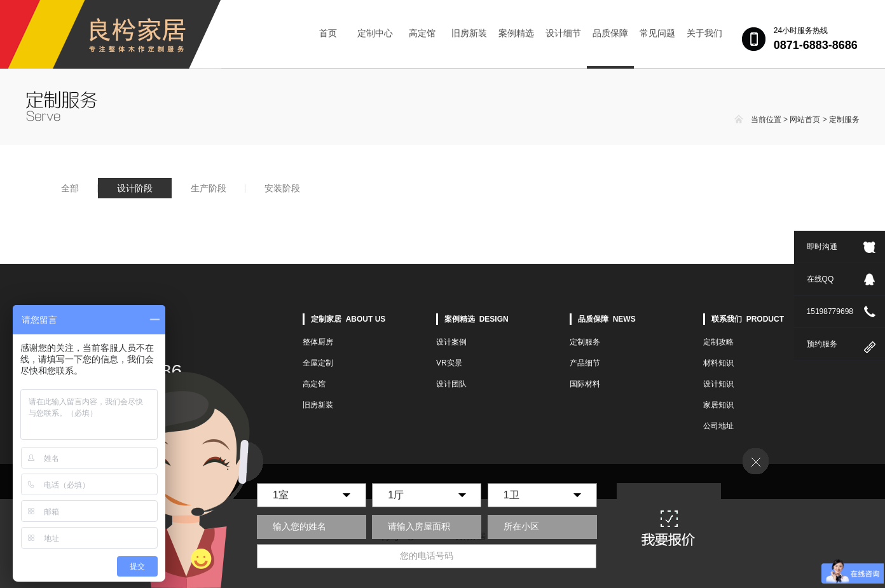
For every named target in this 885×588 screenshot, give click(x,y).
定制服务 (844, 120)
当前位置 (766, 120)
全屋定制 (318, 363)
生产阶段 (209, 188)
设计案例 (451, 342)
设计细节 (563, 33)
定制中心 (375, 33)
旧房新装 (469, 33)
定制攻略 (718, 342)
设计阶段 (135, 188)
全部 (70, 188)
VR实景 (449, 363)
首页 (328, 33)
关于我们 (704, 33)
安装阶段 (282, 188)
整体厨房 (318, 342)
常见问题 (657, 33)
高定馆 (422, 33)
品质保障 (610, 33)
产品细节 (585, 363)
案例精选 (516, 33)
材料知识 (718, 363)
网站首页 (805, 120)
